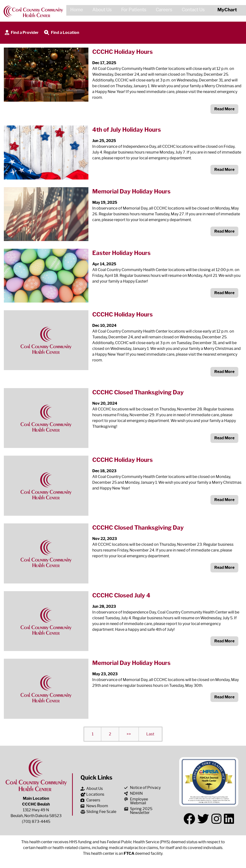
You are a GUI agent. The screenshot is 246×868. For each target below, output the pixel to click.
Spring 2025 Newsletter (138, 811)
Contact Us (191, 11)
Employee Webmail (136, 801)
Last (150, 734)
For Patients (132, 11)
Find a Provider (21, 33)
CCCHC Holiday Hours (123, 52)
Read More (224, 109)
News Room (94, 806)
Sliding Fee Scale (98, 812)
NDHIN (133, 793)
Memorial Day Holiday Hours (131, 191)
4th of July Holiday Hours (127, 130)
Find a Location (61, 33)
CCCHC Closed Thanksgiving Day (138, 392)
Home (75, 11)
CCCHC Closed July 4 (121, 595)
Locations (92, 794)
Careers (162, 11)
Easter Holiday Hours (121, 253)
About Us (100, 11)
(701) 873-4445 (36, 821)
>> (129, 734)
